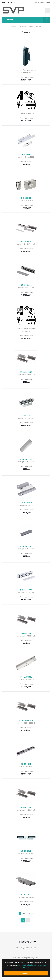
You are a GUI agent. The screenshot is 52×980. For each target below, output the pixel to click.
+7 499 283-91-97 (9, 2)
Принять (26, 973)
